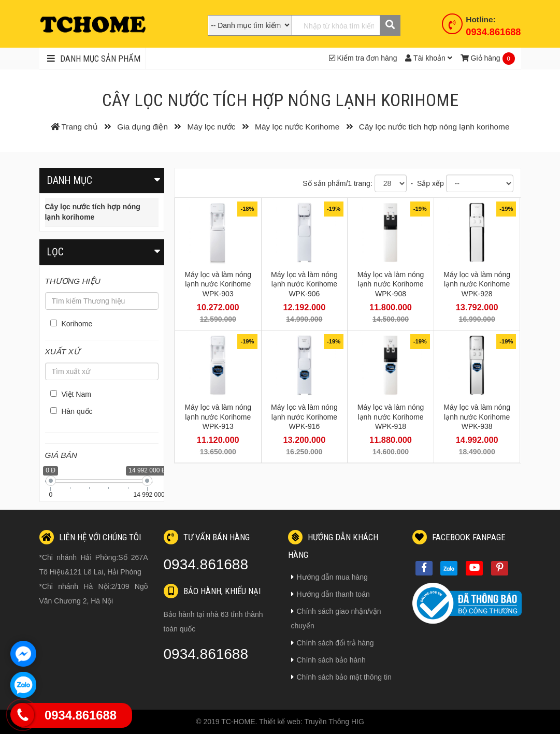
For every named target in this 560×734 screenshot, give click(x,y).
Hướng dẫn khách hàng (333, 545)
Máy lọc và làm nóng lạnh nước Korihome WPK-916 (304, 416)
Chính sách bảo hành (328, 660)
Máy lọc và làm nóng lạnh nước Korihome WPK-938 (477, 416)
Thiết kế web (280, 722)
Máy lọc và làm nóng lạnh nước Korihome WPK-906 (304, 284)
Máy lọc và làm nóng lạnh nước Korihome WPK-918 (391, 416)
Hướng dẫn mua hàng (329, 577)
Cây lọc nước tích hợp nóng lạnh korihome (93, 212)
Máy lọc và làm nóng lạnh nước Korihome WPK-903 (218, 284)
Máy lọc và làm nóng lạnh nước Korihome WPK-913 (218, 416)
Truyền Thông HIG (334, 722)
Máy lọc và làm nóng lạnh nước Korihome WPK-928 (477, 284)
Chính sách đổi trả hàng (333, 643)
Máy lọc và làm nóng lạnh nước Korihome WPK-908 (391, 284)
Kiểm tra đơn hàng (363, 58)
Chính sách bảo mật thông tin (341, 677)
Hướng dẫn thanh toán (331, 594)
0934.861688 (493, 32)
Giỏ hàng (480, 58)
